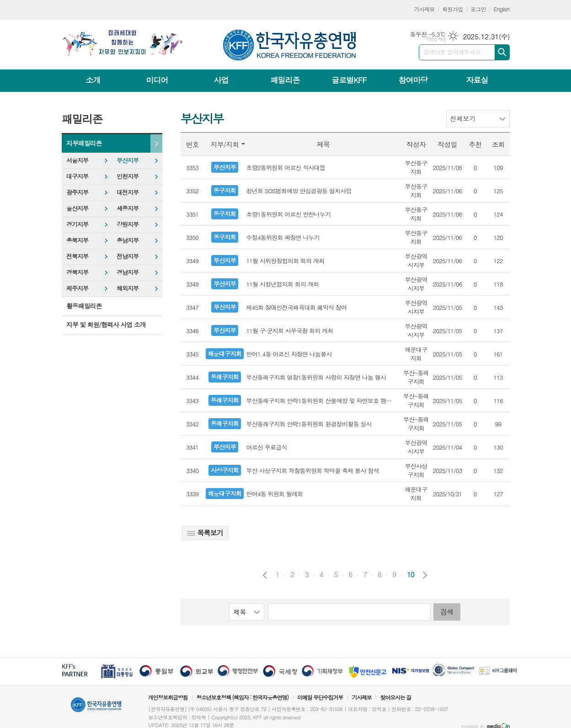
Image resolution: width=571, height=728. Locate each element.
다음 (425, 575)
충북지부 (77, 240)
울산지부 (77, 208)
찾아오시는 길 (396, 697)
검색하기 (502, 52)
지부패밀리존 (84, 143)
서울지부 (77, 160)
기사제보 (424, 9)
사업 (221, 80)
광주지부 (77, 192)
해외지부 (128, 288)
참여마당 (413, 80)
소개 (93, 80)
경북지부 (77, 272)
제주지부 (77, 288)
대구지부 (77, 176)
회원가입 (452, 9)
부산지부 (128, 160)
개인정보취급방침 (168, 697)
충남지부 (128, 240)
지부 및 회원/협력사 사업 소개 (106, 324)
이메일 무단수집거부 (320, 697)
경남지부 (128, 272)
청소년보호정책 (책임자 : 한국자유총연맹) (242, 697)
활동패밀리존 (84, 306)
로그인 (478, 9)
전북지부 (77, 256)
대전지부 (128, 192)
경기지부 (77, 224)
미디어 (157, 80)
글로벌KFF (349, 80)
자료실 (477, 80)
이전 (265, 575)
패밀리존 (285, 80)
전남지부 (128, 256)
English (502, 9)
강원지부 (128, 224)
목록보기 (205, 533)
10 (411, 574)
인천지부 (128, 176)
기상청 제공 (436, 39)
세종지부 (128, 208)
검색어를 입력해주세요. (453, 52)
